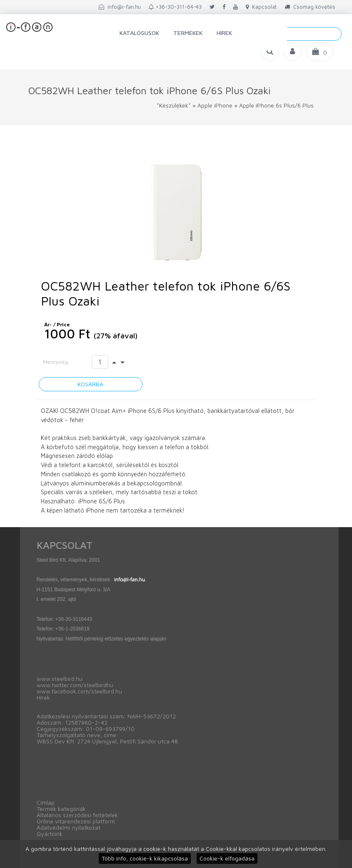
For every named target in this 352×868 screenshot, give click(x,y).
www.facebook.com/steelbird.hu (79, 691)
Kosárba (90, 384)
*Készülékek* (174, 105)
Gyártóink (50, 834)
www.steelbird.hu (60, 679)
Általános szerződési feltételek (77, 815)
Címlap (46, 802)
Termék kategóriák (61, 809)
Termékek (188, 33)
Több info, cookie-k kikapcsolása (145, 858)
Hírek (224, 33)
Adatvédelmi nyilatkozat (69, 827)
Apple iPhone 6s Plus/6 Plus (276, 105)
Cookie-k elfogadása (227, 858)
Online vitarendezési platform (76, 821)
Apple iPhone (215, 105)
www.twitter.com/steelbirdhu (75, 685)
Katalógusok (139, 33)
